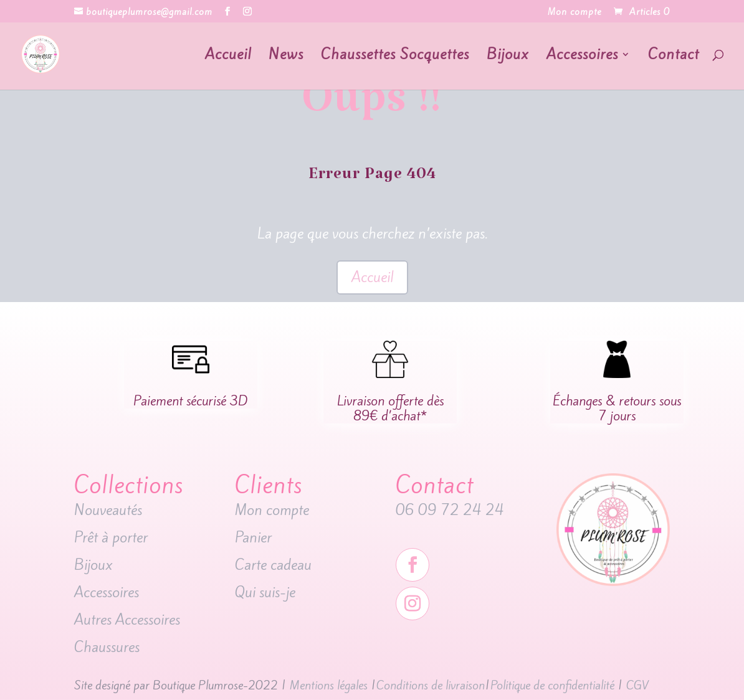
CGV (637, 685)
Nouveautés (110, 510)
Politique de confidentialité (552, 685)
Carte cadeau (275, 565)
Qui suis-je (265, 592)
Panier (253, 537)
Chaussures (107, 647)
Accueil (228, 57)
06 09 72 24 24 (450, 510)
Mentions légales (329, 685)
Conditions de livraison (431, 685)
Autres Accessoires (129, 620)
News (286, 57)
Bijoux (508, 57)
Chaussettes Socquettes (395, 57)
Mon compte (575, 13)
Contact (674, 57)
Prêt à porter (111, 537)
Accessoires (582, 57)
